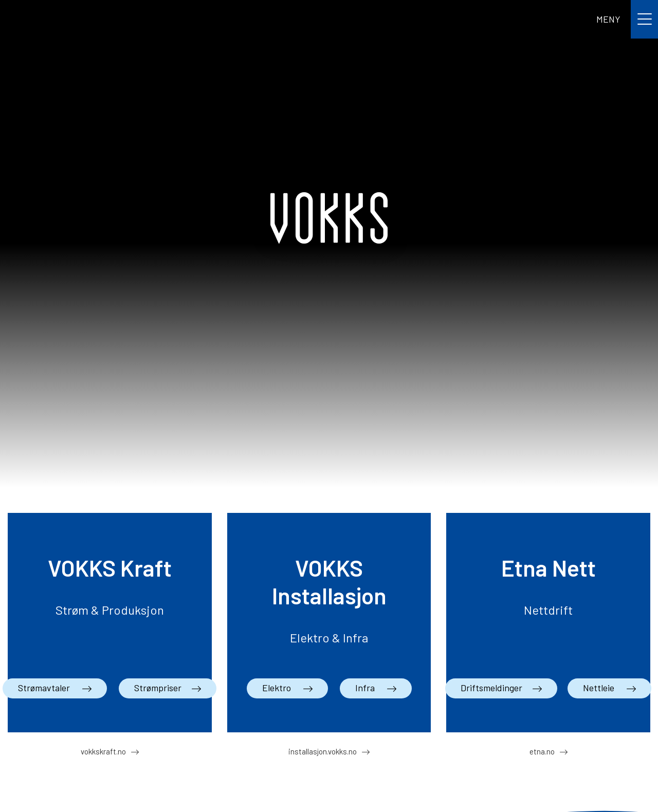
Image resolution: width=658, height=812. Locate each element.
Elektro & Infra (329, 638)
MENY (608, 19)
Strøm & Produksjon (110, 610)
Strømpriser (158, 688)
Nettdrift (548, 610)
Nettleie (600, 688)
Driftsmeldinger (491, 688)
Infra (366, 688)
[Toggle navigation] (627, 19)
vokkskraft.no (103, 751)
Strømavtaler (45, 688)
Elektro (278, 688)
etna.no (542, 751)
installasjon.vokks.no (323, 751)
